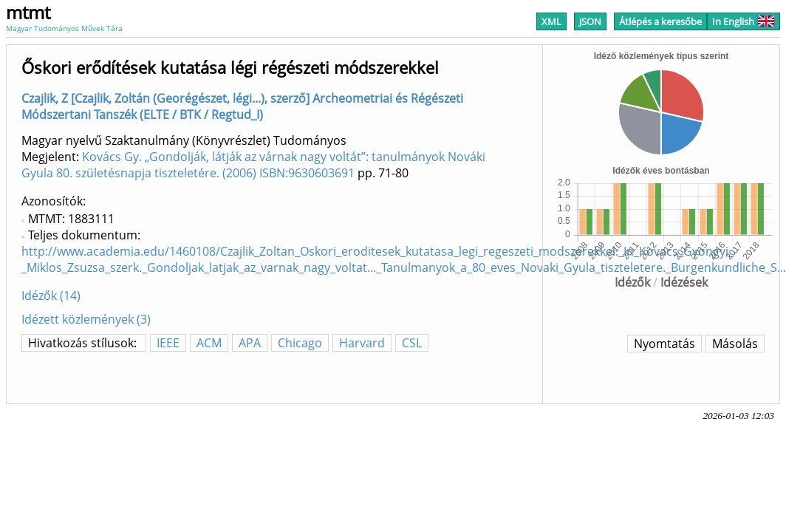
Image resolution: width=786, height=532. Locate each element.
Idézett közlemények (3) (86, 319)
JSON (590, 21)
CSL (412, 343)
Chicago (300, 343)
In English (744, 21)
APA (250, 343)
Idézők (632, 282)
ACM (209, 343)
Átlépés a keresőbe (660, 21)
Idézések (684, 282)
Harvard (362, 343)
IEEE (168, 343)
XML (551, 21)
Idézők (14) (51, 296)
